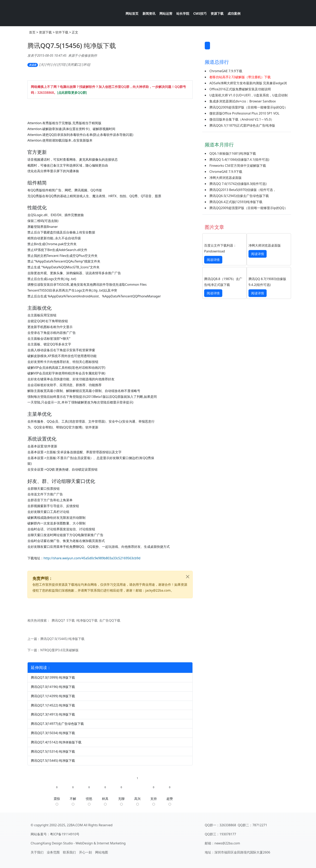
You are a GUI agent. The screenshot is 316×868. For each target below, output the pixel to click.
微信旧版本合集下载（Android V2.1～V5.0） (242, 119)
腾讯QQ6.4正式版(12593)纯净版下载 (236, 202)
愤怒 (89, 801)
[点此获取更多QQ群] (72, 93)
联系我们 (69, 852)
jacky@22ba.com (158, 590)
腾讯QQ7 (58, 620)
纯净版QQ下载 (87, 620)
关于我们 (37, 852)
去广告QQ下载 (110, 620)
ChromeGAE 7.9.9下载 (226, 71)
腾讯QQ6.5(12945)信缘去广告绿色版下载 (239, 196)
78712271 (260, 825)
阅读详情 (213, 260)
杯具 (105, 801)
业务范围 (53, 852)
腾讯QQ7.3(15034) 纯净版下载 (53, 733)
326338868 (46, 93)
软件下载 (62, 32)
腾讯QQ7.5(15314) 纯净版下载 (53, 751)
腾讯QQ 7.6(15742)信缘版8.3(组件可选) (238, 184)
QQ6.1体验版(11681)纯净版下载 (233, 153)
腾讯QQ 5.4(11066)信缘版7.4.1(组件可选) (239, 159)
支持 (154, 801)
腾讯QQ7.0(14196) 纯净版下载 (53, 687)
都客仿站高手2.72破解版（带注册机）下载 (240, 77)
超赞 (170, 801)
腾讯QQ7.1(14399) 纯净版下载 (53, 696)
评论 (86, 65)
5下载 (71, 620)
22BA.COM (75, 825)
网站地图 (102, 852)
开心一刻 (85, 852)
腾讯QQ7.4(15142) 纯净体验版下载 (56, 742)
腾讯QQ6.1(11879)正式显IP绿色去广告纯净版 (242, 125)
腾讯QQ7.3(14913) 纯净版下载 (53, 714)
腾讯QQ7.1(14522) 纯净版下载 (53, 705)
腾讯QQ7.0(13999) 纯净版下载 (53, 677)
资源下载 (45, 32)
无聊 (121, 801)
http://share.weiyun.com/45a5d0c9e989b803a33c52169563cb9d (92, 558)
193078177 (228, 834)
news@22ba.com (227, 843)
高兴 (137, 801)
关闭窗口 (74, 65)
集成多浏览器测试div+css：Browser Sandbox (243, 101)
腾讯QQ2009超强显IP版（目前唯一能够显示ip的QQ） (248, 107)
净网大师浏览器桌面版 (226, 178)
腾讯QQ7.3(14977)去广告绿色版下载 (57, 724)
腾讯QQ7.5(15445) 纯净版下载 (62, 639)
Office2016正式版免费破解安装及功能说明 (240, 89)
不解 (73, 801)
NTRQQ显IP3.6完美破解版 (59, 650)
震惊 (57, 801)
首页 (32, 32)
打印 (61, 65)
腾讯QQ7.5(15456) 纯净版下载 (72, 45)
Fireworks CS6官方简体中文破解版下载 (238, 166)
